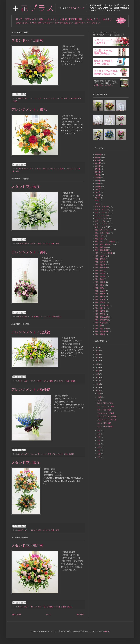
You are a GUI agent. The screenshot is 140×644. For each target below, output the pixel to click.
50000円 (98, 186)
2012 (97, 391)
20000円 (21, 530)
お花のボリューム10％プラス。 (103, 42)
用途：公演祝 (71, 381)
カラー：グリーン (102, 212)
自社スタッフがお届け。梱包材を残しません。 (107, 72)
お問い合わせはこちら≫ (64, 23)
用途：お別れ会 (101, 256)
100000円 (98, 154)
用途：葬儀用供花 (102, 320)
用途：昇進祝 (100, 314)
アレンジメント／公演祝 (31, 332)
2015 (97, 381)
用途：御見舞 (100, 282)
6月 (99, 441)
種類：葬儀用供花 (102, 250)
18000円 (98, 172)
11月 (99, 397)
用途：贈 (98, 326)
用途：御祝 (55, 243)
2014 (97, 384)
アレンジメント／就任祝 (31, 390)
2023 (97, 357)
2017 (97, 374)
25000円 (98, 178)
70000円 (98, 195)
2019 (97, 367)
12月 (99, 394)
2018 (97, 371)
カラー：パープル (102, 215)
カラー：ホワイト (57, 98)
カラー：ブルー (30, 454)
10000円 (21, 381)
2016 (97, 377)
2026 (97, 347)
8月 (99, 434)
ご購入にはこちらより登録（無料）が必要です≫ (35, 23)
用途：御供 (99, 279)
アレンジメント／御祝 (29, 110)
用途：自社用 (100, 297)
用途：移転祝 (100, 259)
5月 (99, 444)
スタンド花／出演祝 (27, 40)
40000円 (98, 183)
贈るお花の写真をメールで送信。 (103, 62)
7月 (99, 437)
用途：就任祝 (69, 454)
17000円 (98, 169)
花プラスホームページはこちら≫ (88, 23)
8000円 (20, 169)
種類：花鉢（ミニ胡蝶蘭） (105, 242)
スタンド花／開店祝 (27, 546)
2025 (97, 351)
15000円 (21, 98)
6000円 (98, 192)
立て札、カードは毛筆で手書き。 (103, 52)
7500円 (98, 201)
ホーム (49, 614)
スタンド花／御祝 (25, 187)
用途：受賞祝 (100, 302)
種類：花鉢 (99, 239)
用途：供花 (99, 271)
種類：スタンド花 (71, 98)
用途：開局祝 (100, 262)
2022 (97, 361)
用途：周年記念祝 (102, 305)
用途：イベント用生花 (104, 253)
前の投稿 (80, 614)
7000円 (98, 198)
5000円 (98, 189)
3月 (99, 451)
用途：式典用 (100, 300)
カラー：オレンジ (44, 98)
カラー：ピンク (43, 381)
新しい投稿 (16, 614)
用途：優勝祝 (100, 334)
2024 (97, 354)
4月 (99, 447)
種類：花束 (99, 236)
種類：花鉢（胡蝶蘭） (104, 244)
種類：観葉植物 (101, 247)
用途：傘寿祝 (100, 294)
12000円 (98, 160)
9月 (99, 431)
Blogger (107, 631)
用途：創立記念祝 (102, 317)
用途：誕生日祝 (101, 329)
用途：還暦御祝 (101, 268)
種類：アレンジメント (70, 169)
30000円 (98, 181)
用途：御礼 (99, 288)
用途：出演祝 (100, 311)
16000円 (98, 166)
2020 (97, 364)
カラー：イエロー (31, 98)
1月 (99, 457)
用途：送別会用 (101, 323)
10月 (99, 400)
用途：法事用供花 (102, 331)
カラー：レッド (56, 169)
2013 (97, 387)
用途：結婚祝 (100, 276)
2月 (99, 454)
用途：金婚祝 (100, 273)
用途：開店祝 (67, 607)
